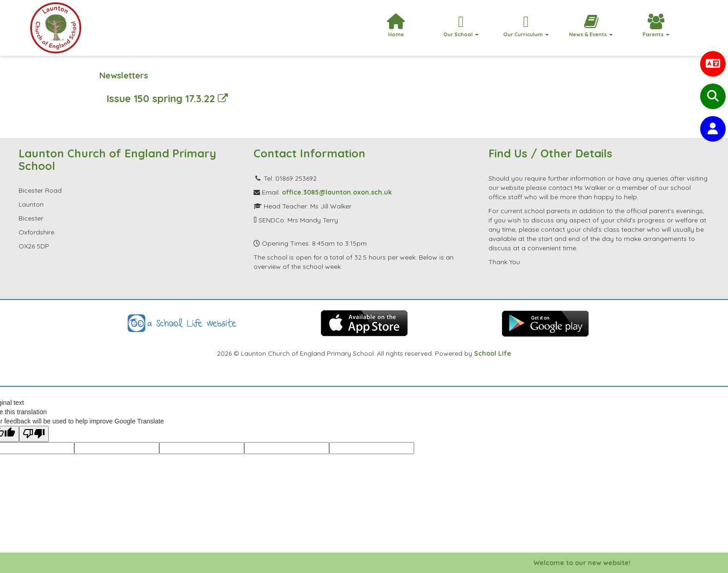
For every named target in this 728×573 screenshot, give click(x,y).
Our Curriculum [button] (526, 26)
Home (396, 26)
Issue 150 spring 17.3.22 (167, 98)
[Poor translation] (34, 434)
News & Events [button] (591, 26)
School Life (493, 353)
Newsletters (124, 75)
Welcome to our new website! (590, 563)
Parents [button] (656, 26)
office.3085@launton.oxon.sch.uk (337, 192)
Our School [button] (461, 26)
